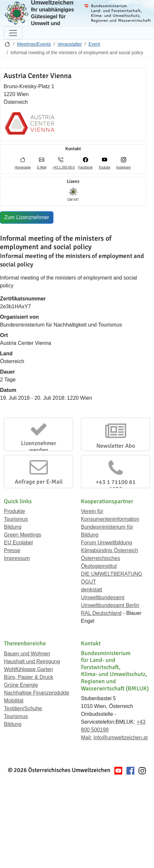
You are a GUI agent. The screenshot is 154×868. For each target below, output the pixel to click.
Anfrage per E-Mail (39, 482)
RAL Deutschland (101, 613)
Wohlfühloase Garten (29, 669)
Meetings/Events (34, 44)
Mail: (87, 738)
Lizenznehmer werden (39, 447)
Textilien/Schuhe (23, 708)
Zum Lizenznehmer (27, 217)
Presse (12, 550)
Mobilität (14, 701)
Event (94, 44)
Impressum (17, 558)
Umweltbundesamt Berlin (110, 605)
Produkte (14, 511)
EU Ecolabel (18, 543)
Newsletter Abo (116, 446)
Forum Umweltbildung (106, 543)
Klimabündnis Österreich (109, 550)
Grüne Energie (21, 685)
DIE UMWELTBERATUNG (112, 574)
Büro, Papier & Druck (29, 677)
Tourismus (16, 519)
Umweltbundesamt (103, 597)
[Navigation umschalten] (13, 33)
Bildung (13, 527)
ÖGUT (88, 582)
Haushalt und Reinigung (32, 661)
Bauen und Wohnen (27, 654)
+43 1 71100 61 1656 (116, 486)
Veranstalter (70, 44)
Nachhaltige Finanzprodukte (37, 693)
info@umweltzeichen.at (121, 738)
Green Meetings (23, 535)
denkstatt (92, 590)
